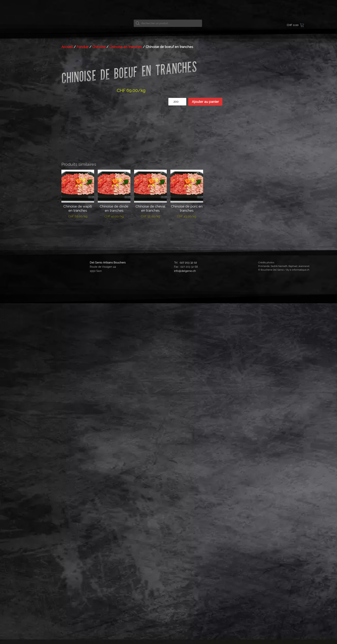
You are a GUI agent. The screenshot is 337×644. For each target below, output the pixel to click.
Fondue (83, 310)
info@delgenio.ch (185, 534)
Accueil (67, 310)
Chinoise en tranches (126, 310)
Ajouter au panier (205, 365)
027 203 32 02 (188, 526)
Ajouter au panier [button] (78, 493)
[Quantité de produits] (177, 365)
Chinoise (99, 310)
